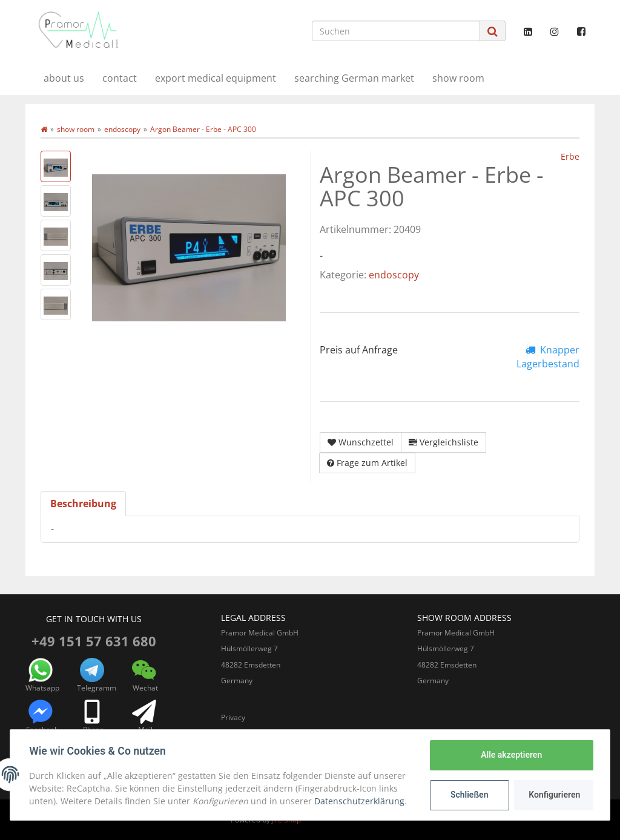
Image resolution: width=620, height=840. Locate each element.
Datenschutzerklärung (360, 801)
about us (64, 78)
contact (120, 78)
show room (458, 78)
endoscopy (394, 275)
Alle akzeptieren (511, 755)
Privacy (233, 717)
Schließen (469, 795)
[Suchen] (396, 31)
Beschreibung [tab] (83, 504)
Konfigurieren (554, 795)
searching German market (354, 78)
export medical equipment (216, 78)
